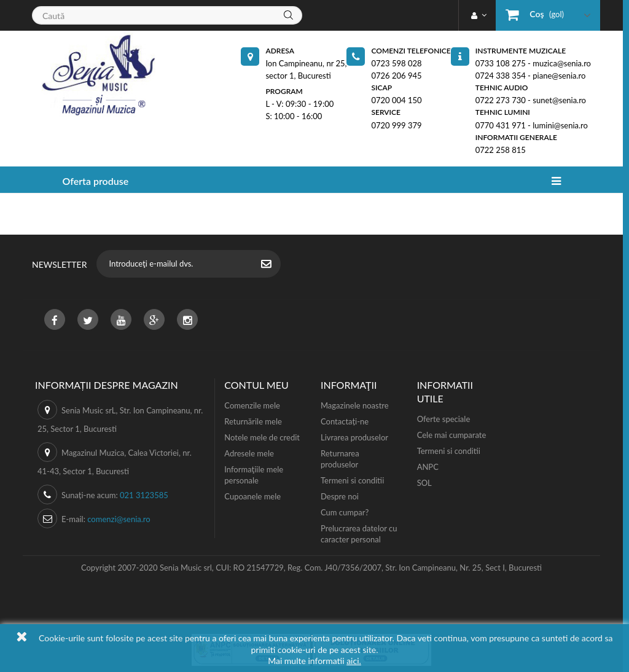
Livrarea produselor (354, 437)
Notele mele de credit (262, 437)
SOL (424, 483)
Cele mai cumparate (452, 435)
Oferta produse (95, 181)
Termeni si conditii (352, 480)
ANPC (428, 467)
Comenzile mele (252, 405)
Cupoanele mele (252, 496)
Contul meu (256, 385)
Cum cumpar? (345, 512)
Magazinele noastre (355, 405)
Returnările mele (253, 421)
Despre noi (340, 496)
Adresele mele (249, 453)
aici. (354, 661)
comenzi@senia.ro (119, 519)
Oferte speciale (444, 419)
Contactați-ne (345, 421)
